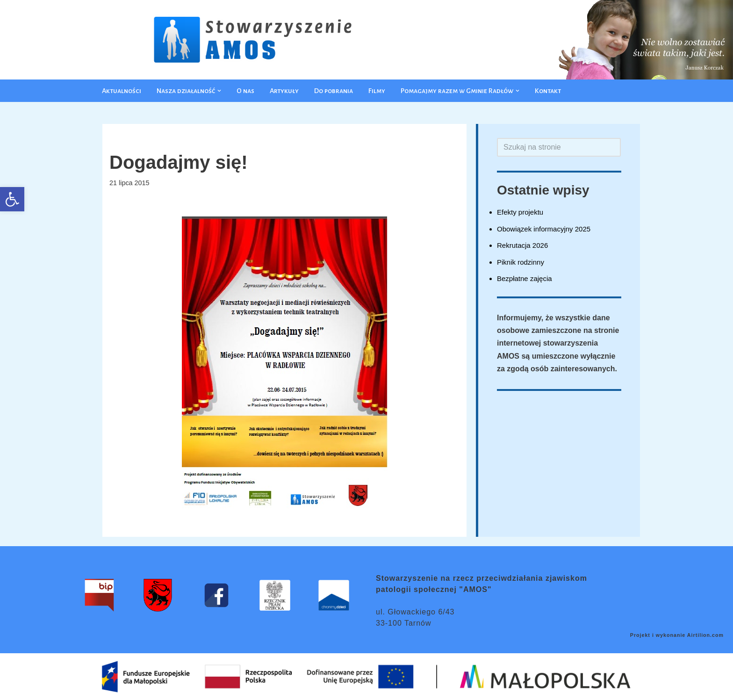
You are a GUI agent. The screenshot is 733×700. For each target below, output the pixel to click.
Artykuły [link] (284, 91)
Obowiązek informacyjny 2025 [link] (544, 229)
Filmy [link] (377, 91)
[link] (12, 199)
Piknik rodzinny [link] (521, 262)
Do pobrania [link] (334, 91)
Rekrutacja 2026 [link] (522, 245)
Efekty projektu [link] (520, 212)
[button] (219, 91)
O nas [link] (245, 91)
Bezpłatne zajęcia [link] (525, 278)
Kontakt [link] (548, 91)
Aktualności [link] (122, 91)
